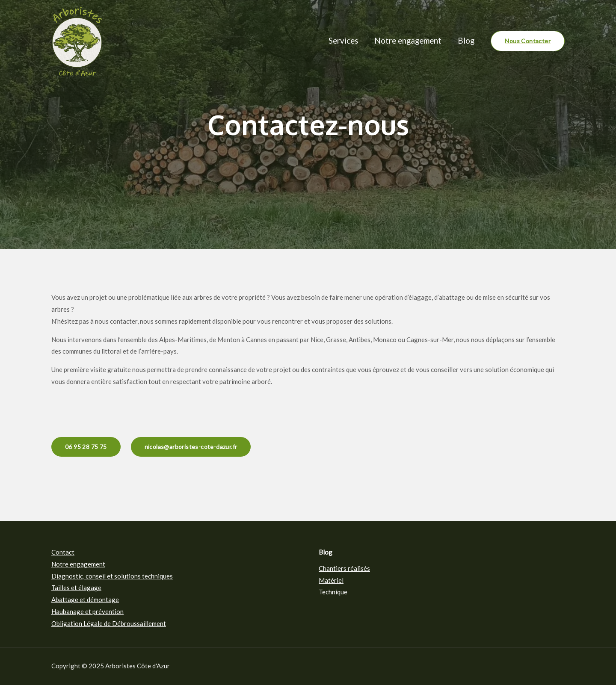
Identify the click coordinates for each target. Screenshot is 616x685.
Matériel (331, 580)
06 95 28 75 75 (86, 447)
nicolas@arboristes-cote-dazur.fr (191, 447)
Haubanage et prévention (87, 611)
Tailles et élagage (76, 588)
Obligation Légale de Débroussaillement (109, 623)
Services (344, 40)
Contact (63, 552)
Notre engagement (408, 40)
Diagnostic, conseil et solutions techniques (112, 576)
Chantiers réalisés (344, 568)
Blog (466, 40)
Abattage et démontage (85, 599)
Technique (333, 592)
